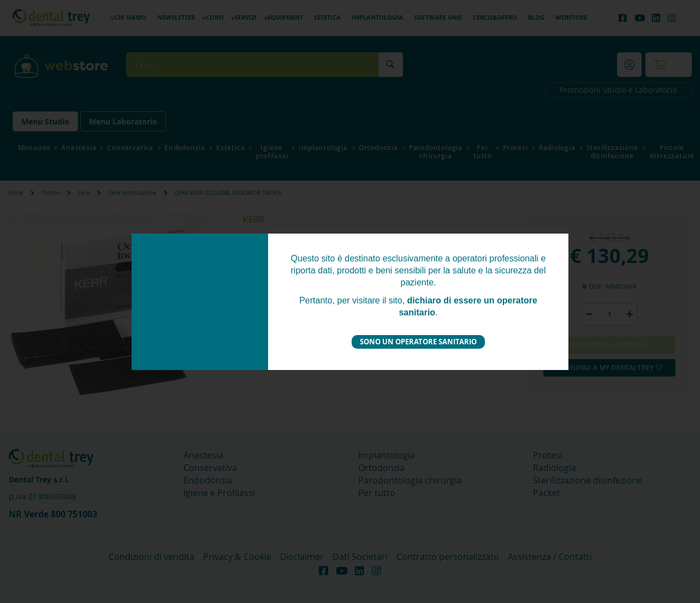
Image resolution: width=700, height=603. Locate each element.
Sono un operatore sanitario (418, 342)
